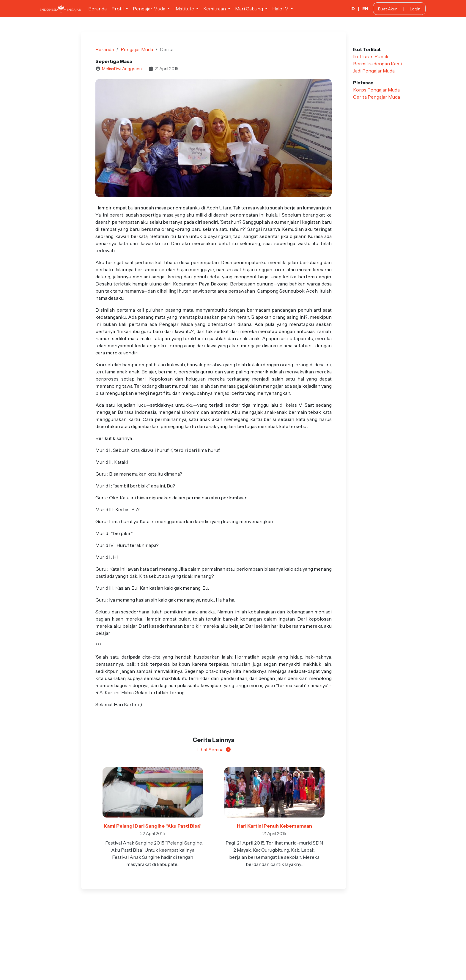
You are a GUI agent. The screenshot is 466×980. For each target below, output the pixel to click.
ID (353, 9)
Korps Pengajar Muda (376, 90)
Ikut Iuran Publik (371, 56)
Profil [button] (118, 9)
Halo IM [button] (281, 9)
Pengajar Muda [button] (149, 9)
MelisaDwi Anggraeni (122, 69)
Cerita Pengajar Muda (377, 97)
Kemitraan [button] (215, 9)
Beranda (97, 9)
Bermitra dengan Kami (377, 64)
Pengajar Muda (137, 49)
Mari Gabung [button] (249, 9)
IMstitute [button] (185, 9)
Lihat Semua (214, 749)
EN (365, 9)
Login (415, 9)
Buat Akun (388, 9)
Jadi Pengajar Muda (374, 71)
